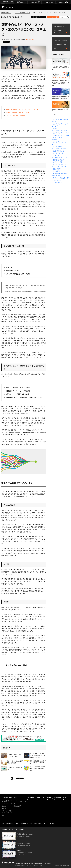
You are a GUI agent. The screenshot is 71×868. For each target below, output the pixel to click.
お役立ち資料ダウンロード (39, 17)
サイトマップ (38, 824)
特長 (15, 800)
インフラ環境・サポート (8, 813)
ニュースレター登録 (53, 17)
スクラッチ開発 (31, 798)
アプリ (55, 162)
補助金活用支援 (58, 798)
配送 (54, 151)
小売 (54, 122)
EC (66, 131)
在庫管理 (56, 160)
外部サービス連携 (6, 810)
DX (66, 158)
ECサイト (56, 119)
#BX (27, 39)
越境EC (55, 128)
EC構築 (65, 173)
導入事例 (64, 798)
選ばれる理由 (5, 802)
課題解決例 (5, 807)
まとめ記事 (57, 171)
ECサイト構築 (57, 146)
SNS (67, 135)
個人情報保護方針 (26, 863)
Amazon (56, 140)
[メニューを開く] (68, 7)
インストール (57, 182)
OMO (60, 169)
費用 (3, 815)
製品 (15, 797)
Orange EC (56, 135)
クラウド (56, 155)
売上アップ (65, 178)
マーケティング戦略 (60, 149)
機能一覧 (4, 809)
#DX (33, 39)
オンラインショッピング (60, 143)
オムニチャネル (58, 133)
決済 (63, 160)
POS (54, 180)
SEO (59, 180)
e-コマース (56, 173)
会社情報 (18, 863)
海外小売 (61, 151)
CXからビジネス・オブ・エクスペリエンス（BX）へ (24, 109)
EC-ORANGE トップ (6, 13)
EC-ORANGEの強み (7, 797)
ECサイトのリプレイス (7, 804)
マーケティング (58, 131)
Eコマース (65, 119)
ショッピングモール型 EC (20, 803)
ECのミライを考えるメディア (22, 13)
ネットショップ (58, 158)
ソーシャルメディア (60, 167)
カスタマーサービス (60, 164)
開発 (61, 162)
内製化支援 (49, 798)
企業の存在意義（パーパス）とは (18, 112)
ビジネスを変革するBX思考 (16, 116)
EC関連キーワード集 (26, 824)
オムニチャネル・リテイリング (60, 125)
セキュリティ (57, 176)
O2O (67, 133)
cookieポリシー (51, 863)
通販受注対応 (18, 805)
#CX (30, 39)
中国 (54, 169)
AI (63, 135)
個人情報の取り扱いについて (39, 863)
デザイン (56, 178)
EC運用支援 (17, 807)
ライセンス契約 (40, 798)
